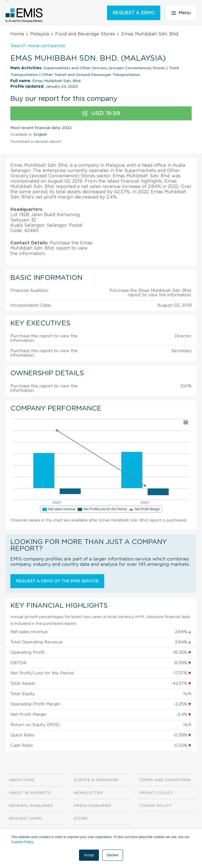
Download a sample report (36, 142)
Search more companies (38, 46)
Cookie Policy (155, 806)
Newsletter (88, 793)
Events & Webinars (96, 780)
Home (17, 34)
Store (81, 819)
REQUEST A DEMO (134, 13)
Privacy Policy (156, 793)
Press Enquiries (92, 806)
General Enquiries (31, 806)
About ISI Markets (30, 793)
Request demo (25, 819)
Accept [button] (89, 855)
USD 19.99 (101, 114)
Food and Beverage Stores (85, 34)
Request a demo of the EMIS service (57, 581)
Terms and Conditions (165, 780)
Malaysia (40, 34)
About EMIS (22, 780)
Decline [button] (113, 855)
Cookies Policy (22, 842)
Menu (181, 13)
